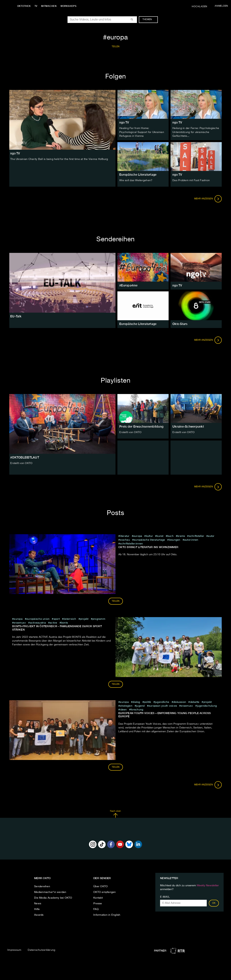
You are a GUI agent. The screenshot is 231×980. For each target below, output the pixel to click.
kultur (150, 536)
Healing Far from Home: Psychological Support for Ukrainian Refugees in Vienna (142, 132)
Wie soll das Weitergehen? (136, 180)
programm (99, 619)
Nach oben (115, 814)
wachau (125, 540)
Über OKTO (101, 886)
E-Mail (165, 897)
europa (138, 536)
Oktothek (25, 6)
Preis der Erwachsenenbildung (141, 426)
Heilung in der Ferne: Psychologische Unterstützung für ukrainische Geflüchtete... (196, 132)
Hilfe (37, 909)
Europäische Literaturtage (138, 174)
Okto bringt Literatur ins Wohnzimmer (148, 547)
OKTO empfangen (105, 892)
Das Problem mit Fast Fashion (191, 180)
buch (170, 536)
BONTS (64, 623)
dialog (136, 702)
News (38, 903)
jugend (140, 706)
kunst (160, 536)
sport (57, 619)
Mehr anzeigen (208, 198)
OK (214, 903)
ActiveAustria (38, 623)
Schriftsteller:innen (131, 543)
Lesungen (175, 540)
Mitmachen (50, 6)
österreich (70, 619)
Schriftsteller (197, 536)
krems (181, 536)
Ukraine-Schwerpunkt (188, 426)
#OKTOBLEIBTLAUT (25, 457)
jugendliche (162, 702)
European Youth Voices (163, 706)
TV (37, 6)
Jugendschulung (207, 706)
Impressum (14, 950)
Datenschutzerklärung (41, 950)
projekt (84, 619)
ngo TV (124, 122)
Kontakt (98, 897)
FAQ (96, 909)
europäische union (38, 619)
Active (53, 623)
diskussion (180, 702)
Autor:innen (191, 540)
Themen (149, 20)
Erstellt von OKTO (21, 463)
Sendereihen (42, 886)
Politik (148, 702)
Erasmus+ (20, 623)
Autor (211, 536)
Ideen (124, 709)
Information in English (107, 915)
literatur (125, 536)
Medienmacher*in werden (50, 892)
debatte (195, 702)
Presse (98, 903)
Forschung (137, 709)
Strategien (126, 706)
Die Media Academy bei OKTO (53, 897)
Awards (39, 915)
